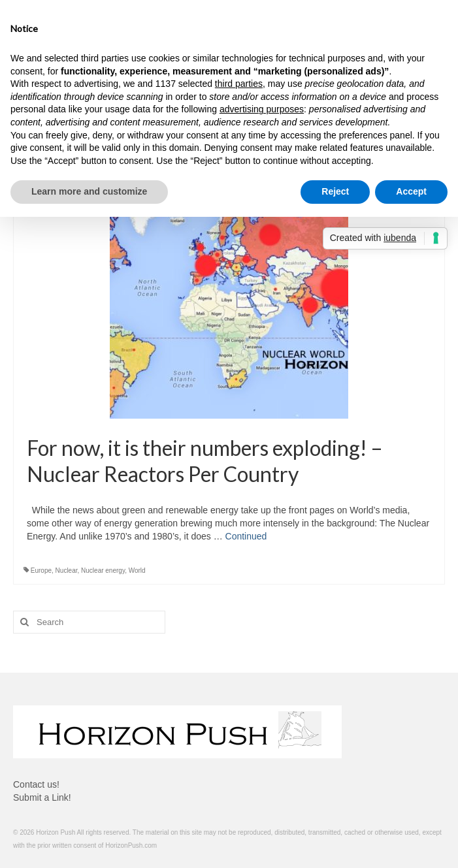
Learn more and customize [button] (89, 191)
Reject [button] (335, 191)
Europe (41, 571)
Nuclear (67, 571)
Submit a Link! (42, 797)
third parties (239, 84)
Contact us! (36, 784)
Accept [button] (411, 191)
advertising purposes (262, 109)
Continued (246, 536)
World (137, 571)
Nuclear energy (103, 571)
